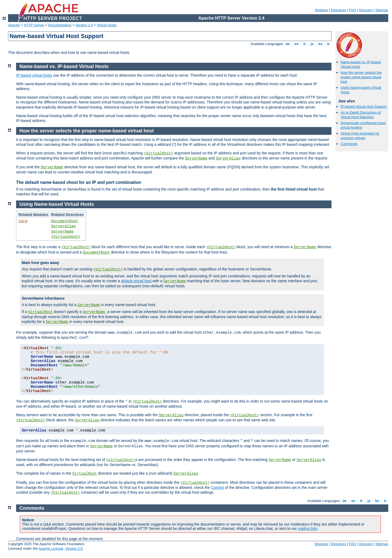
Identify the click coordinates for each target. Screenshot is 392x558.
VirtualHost (40, 312)
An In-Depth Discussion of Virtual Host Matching (361, 115)
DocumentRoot (65, 221)
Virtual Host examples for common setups (360, 136)
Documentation (60, 25)
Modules (321, 10)
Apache (14, 25)
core (23, 221)
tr (329, 44)
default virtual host (136, 281)
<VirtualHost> (158, 153)
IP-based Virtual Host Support (364, 107)
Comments (349, 144)
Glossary (366, 10)
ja (312, 44)
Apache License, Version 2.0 (60, 548)
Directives (339, 10)
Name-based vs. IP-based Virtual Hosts (64, 66)
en (297, 44)
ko (320, 44)
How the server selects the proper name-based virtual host (361, 77)
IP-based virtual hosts (34, 75)
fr (305, 44)
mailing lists (308, 529)
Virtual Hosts (107, 25)
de (288, 44)
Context (217, 488)
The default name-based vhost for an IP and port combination (79, 182)
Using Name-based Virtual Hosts (57, 204)
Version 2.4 (84, 25)
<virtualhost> (121, 460)
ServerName (196, 158)
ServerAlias (228, 158)
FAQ (353, 10)
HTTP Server (34, 25)
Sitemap (382, 10)
